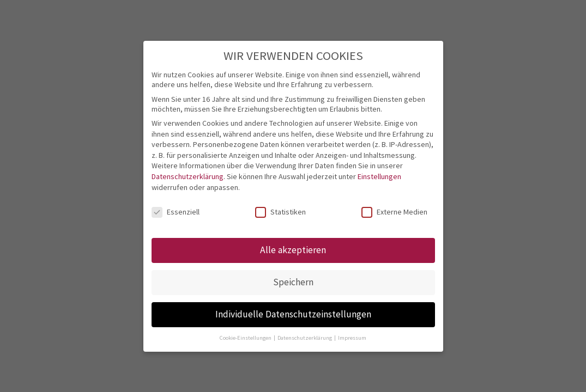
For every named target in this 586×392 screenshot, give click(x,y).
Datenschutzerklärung (188, 176)
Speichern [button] (293, 282)
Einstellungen (379, 176)
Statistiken (280, 212)
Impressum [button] (352, 338)
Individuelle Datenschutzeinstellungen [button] (293, 314)
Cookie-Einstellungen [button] (246, 338)
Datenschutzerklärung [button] (305, 338)
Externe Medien (394, 212)
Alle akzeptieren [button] (293, 250)
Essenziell (176, 212)
